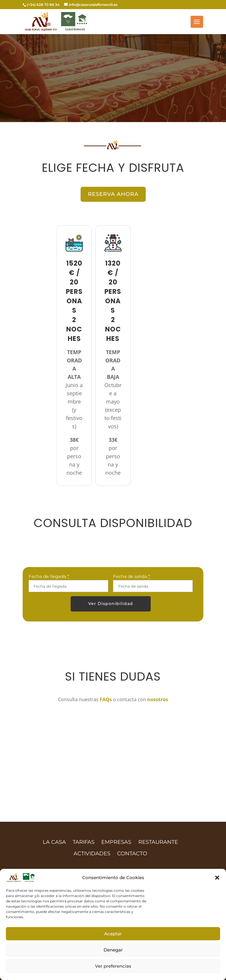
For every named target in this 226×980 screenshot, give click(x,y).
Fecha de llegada (49, 576)
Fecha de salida (132, 576)
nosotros (158, 699)
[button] (217, 878)
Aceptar (113, 934)
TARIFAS (84, 842)
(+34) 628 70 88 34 (43, 5)
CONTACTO (132, 854)
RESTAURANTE (158, 842)
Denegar (113, 950)
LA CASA (54, 842)
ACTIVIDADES (92, 854)
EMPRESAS (116, 842)
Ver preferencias (113, 966)
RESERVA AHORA (113, 194)
